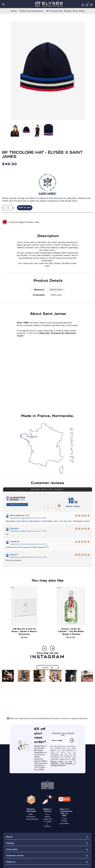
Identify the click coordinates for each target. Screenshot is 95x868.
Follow (45, 667)
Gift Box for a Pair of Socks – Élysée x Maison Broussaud (24, 631)
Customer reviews (47, 483)
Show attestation (17, 505)
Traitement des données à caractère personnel (63, 764)
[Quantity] (8, 208)
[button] (52, 648)
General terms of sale (61, 761)
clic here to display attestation (74, 718)
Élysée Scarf (71, 201)
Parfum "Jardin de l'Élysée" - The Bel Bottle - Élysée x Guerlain (71, 631)
